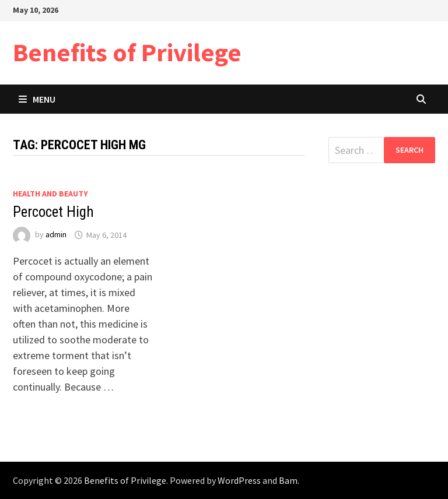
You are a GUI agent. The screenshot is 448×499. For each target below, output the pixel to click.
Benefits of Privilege (127, 52)
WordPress (239, 480)
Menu (37, 99)
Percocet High (53, 212)
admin (56, 235)
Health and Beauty (50, 194)
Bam (288, 480)
